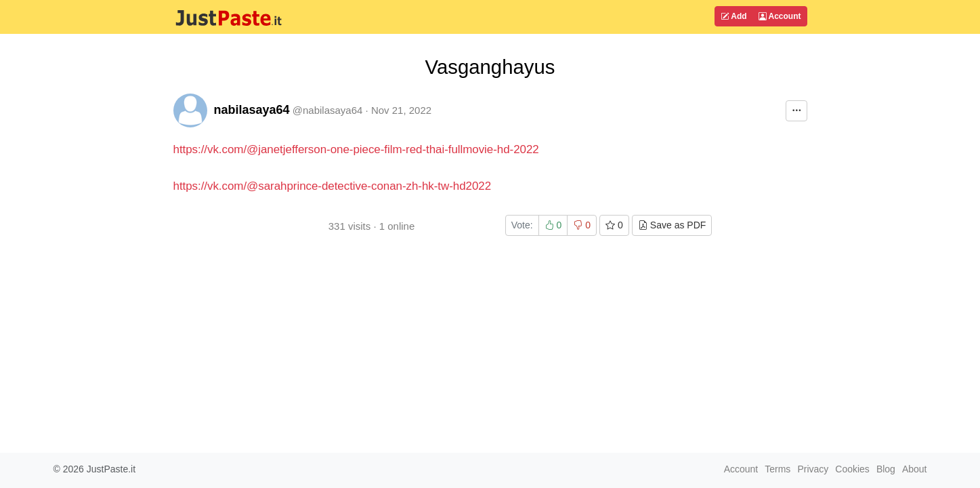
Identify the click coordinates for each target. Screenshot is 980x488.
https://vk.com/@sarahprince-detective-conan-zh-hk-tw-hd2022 (333, 186)
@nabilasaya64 (328, 110)
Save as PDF (672, 225)
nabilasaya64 (252, 110)
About (915, 469)
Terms (777, 469)
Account (780, 16)
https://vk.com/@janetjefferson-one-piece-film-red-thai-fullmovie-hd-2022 (356, 149)
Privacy (813, 469)
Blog (886, 469)
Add (733, 16)
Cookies (852, 469)
